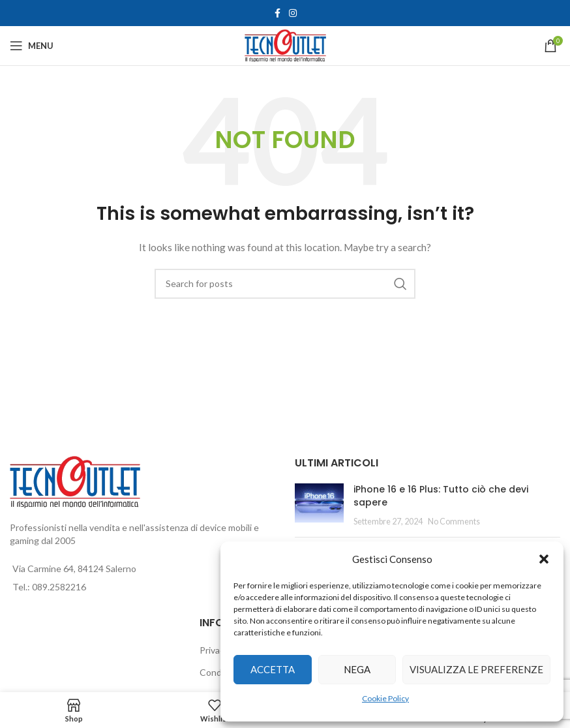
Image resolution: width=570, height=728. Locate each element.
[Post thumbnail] (319, 505)
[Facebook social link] (277, 13)
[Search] (285, 284)
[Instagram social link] (293, 13)
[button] (544, 559)
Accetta (273, 669)
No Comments (454, 522)
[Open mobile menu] (32, 46)
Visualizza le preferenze (476, 669)
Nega (357, 669)
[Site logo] (285, 45)
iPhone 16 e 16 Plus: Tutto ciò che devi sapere (441, 496)
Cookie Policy (385, 698)
